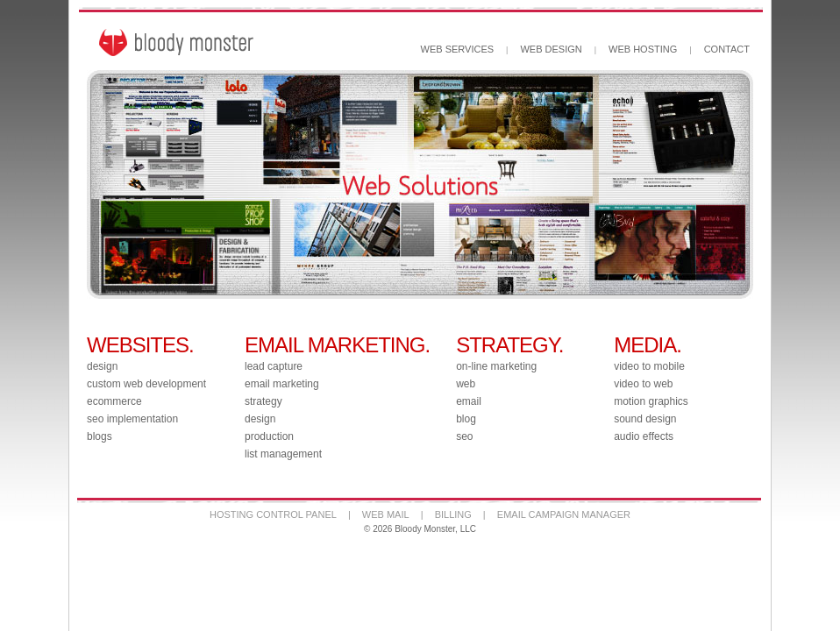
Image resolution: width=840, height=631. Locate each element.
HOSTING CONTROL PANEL (273, 514)
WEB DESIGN (551, 49)
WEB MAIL (386, 514)
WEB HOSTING (643, 49)
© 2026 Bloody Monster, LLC (420, 529)
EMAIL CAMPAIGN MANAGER (564, 514)
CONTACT (727, 49)
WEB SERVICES (458, 49)
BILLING (453, 514)
